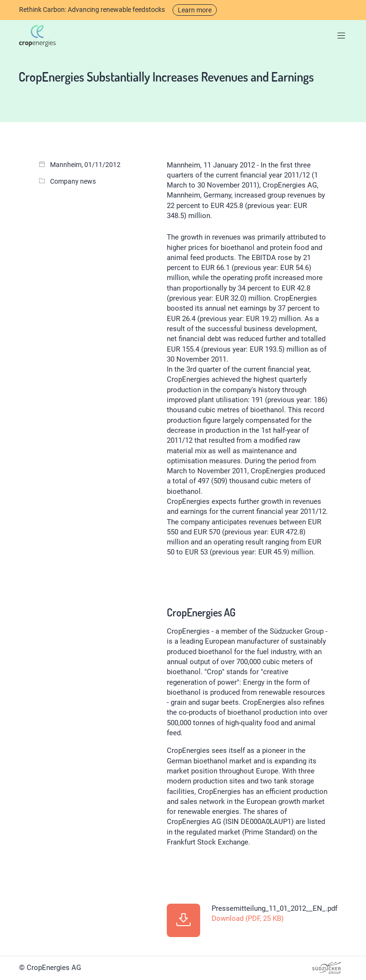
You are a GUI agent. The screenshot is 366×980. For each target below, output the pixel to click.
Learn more (195, 10)
